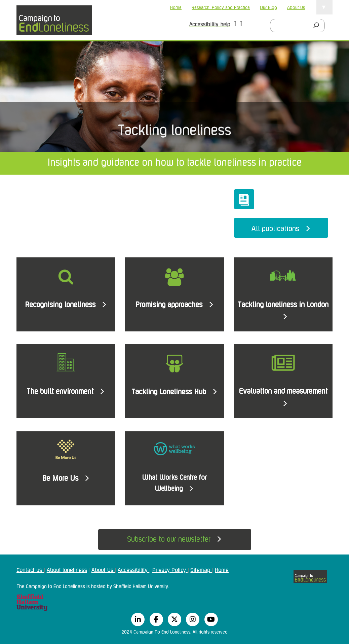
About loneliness (67, 569)
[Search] (318, 26)
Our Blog (268, 7)
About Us (296, 7)
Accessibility (133, 569)
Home (176, 7)
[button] (235, 25)
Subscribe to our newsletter (174, 538)
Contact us (30, 569)
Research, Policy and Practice (221, 7)
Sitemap (201, 569)
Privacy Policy (170, 569)
